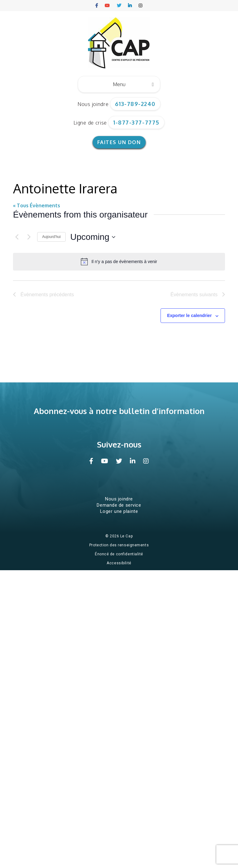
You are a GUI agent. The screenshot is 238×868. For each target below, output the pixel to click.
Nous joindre (93, 104)
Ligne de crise (90, 123)
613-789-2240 (135, 104)
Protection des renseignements (119, 545)
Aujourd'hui (51, 237)
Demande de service (119, 505)
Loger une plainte (119, 511)
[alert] (119, 262)
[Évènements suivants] (29, 237)
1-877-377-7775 (136, 122)
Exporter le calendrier (189, 315)
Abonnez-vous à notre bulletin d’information (119, 411)
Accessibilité (119, 563)
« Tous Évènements (37, 205)
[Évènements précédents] (17, 237)
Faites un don (119, 142)
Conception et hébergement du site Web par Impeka (120, 572)
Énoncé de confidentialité (119, 554)
